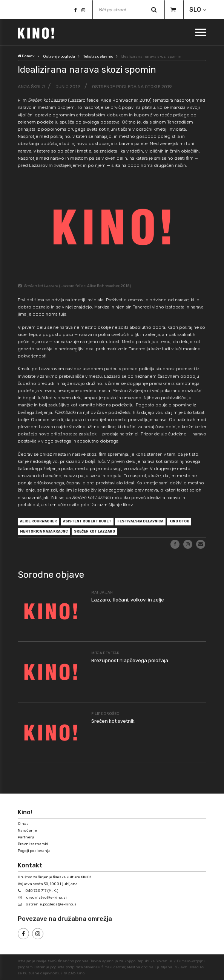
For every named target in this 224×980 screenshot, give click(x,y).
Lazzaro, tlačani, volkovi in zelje (128, 600)
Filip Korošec (105, 714)
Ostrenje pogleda (59, 56)
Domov (26, 56)
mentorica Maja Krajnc (44, 531)
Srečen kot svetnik (113, 721)
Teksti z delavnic (98, 56)
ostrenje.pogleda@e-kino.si (52, 904)
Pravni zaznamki (33, 844)
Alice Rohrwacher (38, 521)
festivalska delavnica (140, 521)
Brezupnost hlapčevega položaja (130, 660)
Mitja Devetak (105, 653)
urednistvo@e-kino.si (46, 898)
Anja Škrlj (31, 87)
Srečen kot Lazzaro (94, 531)
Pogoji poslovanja (34, 851)
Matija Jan (102, 592)
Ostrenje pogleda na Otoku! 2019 (132, 87)
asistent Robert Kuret (87, 521)
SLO (195, 10)
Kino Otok (179, 521)
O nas (23, 824)
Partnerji (26, 837)
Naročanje (27, 830)
